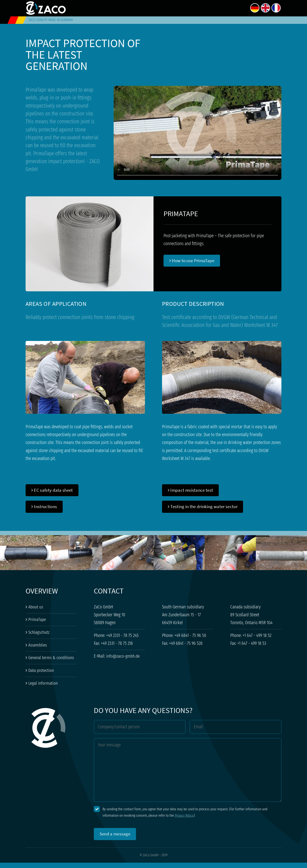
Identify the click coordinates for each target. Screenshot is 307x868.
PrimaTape (36, 619)
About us (196, 8)
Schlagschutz (38, 632)
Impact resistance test (190, 490)
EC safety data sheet (52, 490)
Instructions (44, 507)
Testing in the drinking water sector (203, 507)
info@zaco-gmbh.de (123, 656)
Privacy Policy (184, 816)
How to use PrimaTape (192, 261)
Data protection (40, 670)
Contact (239, 8)
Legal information (42, 683)
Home (175, 8)
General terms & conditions (50, 658)
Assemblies (36, 645)
